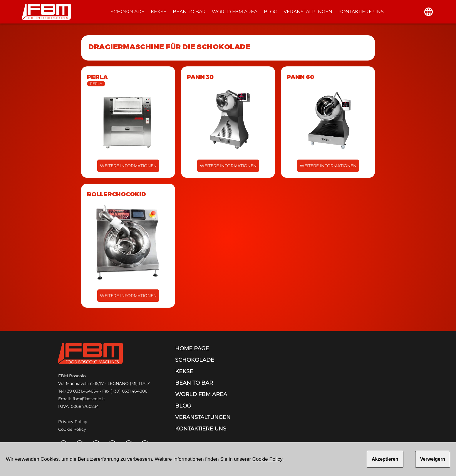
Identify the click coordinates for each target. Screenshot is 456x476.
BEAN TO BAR (189, 12)
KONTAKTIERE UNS (361, 12)
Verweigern (433, 459)
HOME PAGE (192, 348)
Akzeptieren (385, 459)
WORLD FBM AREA (235, 12)
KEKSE (159, 12)
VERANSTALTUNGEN (308, 12)
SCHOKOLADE (128, 12)
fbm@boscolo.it (89, 399)
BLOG (271, 12)
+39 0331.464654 (82, 391)
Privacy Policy (73, 422)
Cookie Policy (72, 429)
